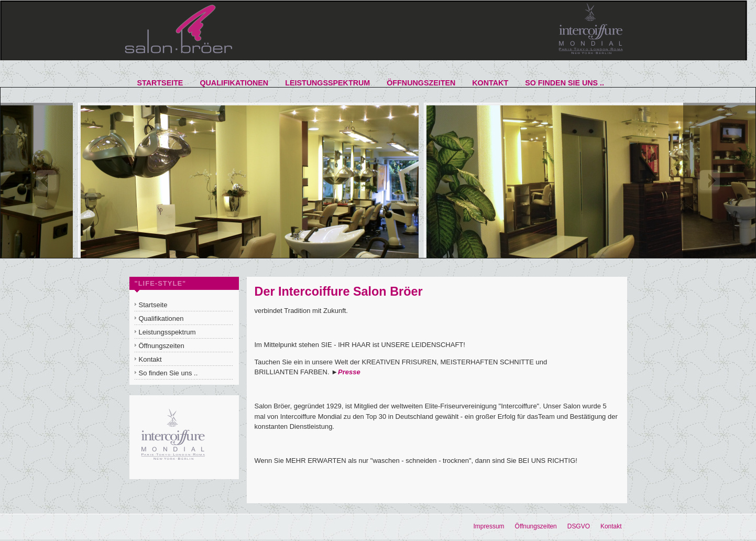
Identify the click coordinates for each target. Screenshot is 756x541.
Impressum (489, 526)
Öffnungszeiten (536, 526)
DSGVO (579, 526)
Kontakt (611, 526)
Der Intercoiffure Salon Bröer (339, 291)
